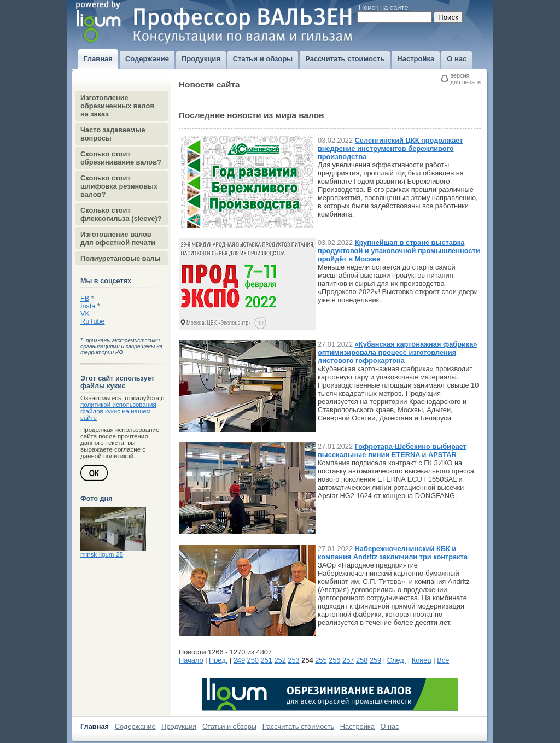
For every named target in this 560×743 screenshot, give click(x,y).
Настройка (357, 726)
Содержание (135, 726)
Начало (191, 660)
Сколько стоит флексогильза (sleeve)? (121, 214)
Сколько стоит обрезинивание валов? (121, 158)
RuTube (93, 321)
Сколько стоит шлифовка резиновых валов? (119, 186)
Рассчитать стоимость (299, 726)
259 (375, 660)
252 (280, 660)
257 (348, 660)
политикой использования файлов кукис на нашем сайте (118, 411)
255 (321, 660)
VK (85, 314)
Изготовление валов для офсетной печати (118, 238)
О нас (390, 726)
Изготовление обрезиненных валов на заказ (117, 106)
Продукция (179, 726)
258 (362, 660)
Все (443, 660)
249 (239, 660)
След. (397, 660)
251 (267, 660)
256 (334, 660)
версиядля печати (465, 79)
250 (253, 660)
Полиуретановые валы (121, 258)
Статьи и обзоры (229, 726)
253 (293, 660)
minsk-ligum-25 (102, 554)
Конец (422, 660)
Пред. (218, 660)
